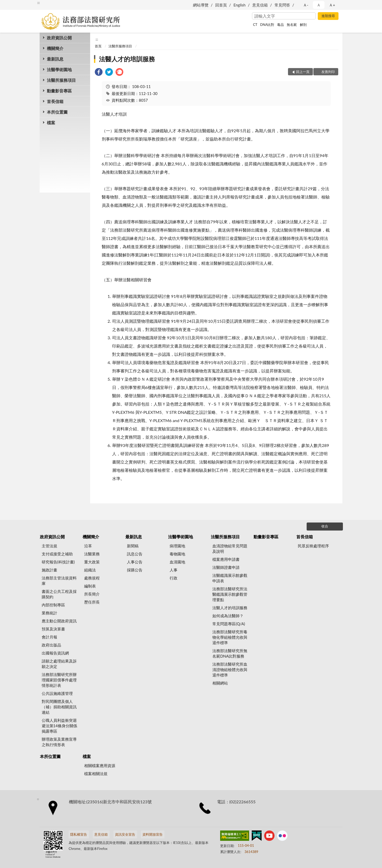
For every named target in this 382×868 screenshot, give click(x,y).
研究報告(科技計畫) (58, 562)
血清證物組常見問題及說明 (230, 549)
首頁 (98, 46)
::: (39, 3)
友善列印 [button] (328, 72)
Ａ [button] (319, 5)
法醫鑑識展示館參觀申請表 (230, 578)
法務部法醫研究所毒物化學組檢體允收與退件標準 (230, 637)
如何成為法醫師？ (228, 616)
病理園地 (177, 546)
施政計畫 (49, 570)
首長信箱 (55, 101)
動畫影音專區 (59, 91)
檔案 (51, 123)
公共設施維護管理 (57, 693)
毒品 (280, 25)
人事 (174, 570)
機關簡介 (55, 48)
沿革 (88, 546)
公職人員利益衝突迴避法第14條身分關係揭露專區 (59, 726)
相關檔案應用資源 (100, 766)
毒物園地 (177, 554)
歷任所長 (92, 602)
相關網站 (220, 683)
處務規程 (92, 578)
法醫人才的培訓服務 (127, 59)
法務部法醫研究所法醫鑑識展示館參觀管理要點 (230, 594)
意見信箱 (260, 5)
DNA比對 (267, 25)
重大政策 (92, 562)
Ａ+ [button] (332, 5)
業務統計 (49, 613)
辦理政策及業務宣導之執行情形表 (59, 742)
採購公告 (135, 570)
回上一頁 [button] (303, 72)
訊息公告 (135, 554)
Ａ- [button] (306, 5)
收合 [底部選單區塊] (325, 526)
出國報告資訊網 (55, 653)
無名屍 (292, 25)
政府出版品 (51, 645)
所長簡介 (92, 594)
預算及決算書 (53, 629)
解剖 (303, 25)
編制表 (90, 586)
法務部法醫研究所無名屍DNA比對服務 (230, 653)
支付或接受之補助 (57, 554)
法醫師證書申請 (226, 567)
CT (255, 25)
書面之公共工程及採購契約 (59, 594)
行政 (174, 578)
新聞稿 (133, 546)
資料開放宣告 (153, 834)
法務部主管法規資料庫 (59, 581)
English (240, 5)
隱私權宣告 (79, 834)
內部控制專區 (53, 605)
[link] (99, 73)
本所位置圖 (57, 112)
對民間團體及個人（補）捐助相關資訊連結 (59, 707)
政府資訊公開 (59, 38)
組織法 (90, 570)
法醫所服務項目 (61, 80)
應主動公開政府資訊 (59, 621)
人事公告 (135, 562)
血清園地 (177, 562)
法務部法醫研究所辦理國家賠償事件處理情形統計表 (59, 680)
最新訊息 (55, 59)
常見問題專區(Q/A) (229, 624)
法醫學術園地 (59, 69)
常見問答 (282, 5)
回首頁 (221, 5)
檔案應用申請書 (226, 559)
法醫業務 (92, 554)
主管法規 (49, 546)
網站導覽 (201, 5)
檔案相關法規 (96, 774)
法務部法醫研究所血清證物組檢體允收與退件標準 (230, 670)
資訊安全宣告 (125, 834)
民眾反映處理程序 (313, 546)
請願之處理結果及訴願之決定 (59, 664)
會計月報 (49, 637)
